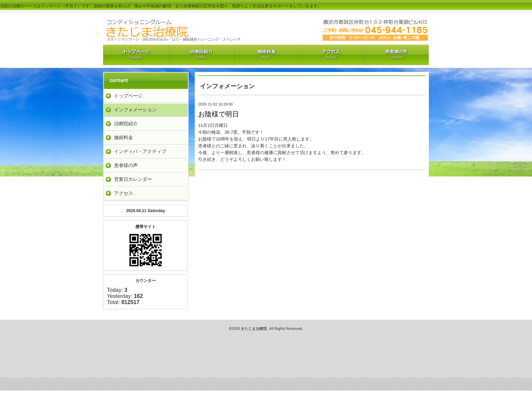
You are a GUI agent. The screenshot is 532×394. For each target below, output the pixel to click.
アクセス (331, 55)
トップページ (128, 96)
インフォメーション (135, 110)
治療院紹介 (201, 55)
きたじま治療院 (254, 329)
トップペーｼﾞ (136, 55)
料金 (266, 55)
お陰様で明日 (218, 114)
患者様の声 (126, 165)
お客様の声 (396, 55)
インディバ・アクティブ (140, 151)
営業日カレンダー (133, 179)
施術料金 (123, 137)
